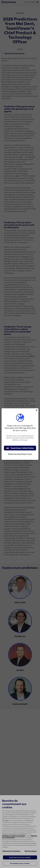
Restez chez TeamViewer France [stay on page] (20, 454)
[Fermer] (36, 410)
